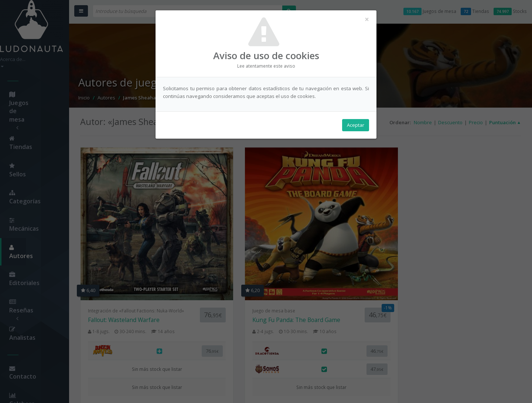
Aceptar (356, 126)
